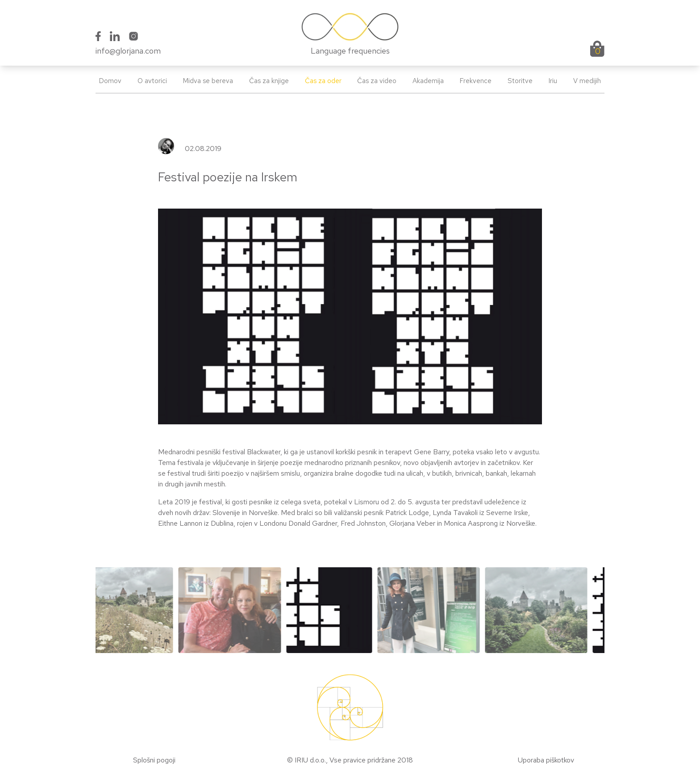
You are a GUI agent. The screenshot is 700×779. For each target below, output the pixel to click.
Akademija (428, 81)
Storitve (520, 81)
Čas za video (377, 81)
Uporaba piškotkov (546, 760)
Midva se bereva (208, 81)
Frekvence (476, 81)
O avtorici (152, 81)
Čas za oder (323, 81)
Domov (110, 81)
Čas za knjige (269, 81)
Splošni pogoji (154, 760)
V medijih (587, 81)
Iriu (553, 81)
